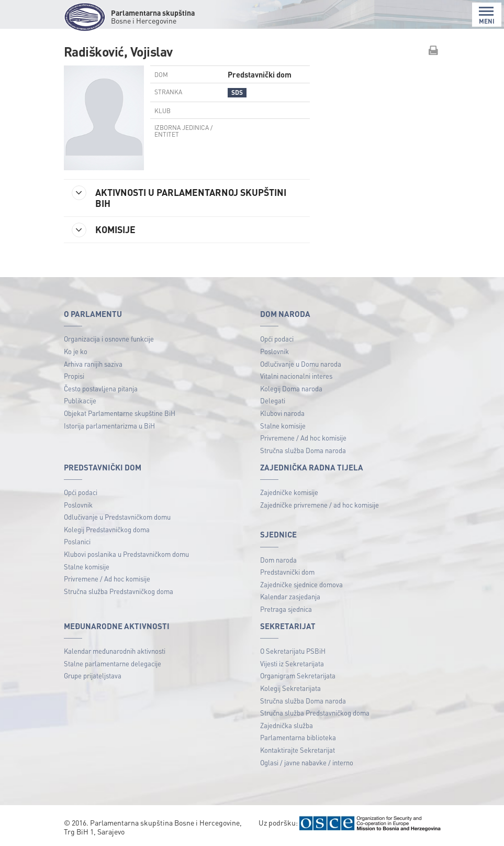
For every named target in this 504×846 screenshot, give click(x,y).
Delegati (273, 400)
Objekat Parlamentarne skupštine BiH (120, 413)
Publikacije (80, 400)
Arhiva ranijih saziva (93, 364)
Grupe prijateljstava (93, 675)
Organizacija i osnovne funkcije (109, 339)
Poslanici (77, 541)
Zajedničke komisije (289, 492)
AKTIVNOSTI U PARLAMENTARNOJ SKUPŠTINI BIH (179, 197)
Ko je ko (76, 351)
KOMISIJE (104, 230)
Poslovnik (275, 351)
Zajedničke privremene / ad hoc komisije (320, 505)
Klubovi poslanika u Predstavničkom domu (126, 554)
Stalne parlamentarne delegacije (113, 663)
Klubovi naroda (282, 413)
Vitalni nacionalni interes (296, 376)
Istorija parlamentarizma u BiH (109, 426)
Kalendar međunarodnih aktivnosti (115, 651)
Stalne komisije (283, 426)
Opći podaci (277, 339)
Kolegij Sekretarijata (290, 688)
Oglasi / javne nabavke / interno (307, 762)
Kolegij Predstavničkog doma (107, 529)
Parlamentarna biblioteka (298, 737)
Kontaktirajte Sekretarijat (298, 750)
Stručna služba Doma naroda (303, 450)
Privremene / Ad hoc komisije (303, 438)
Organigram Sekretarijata (298, 675)
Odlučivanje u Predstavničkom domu (117, 517)
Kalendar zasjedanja (290, 596)
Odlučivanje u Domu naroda (301, 364)
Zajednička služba (287, 725)
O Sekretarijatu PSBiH (293, 651)
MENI (487, 15)
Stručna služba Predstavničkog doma (119, 591)
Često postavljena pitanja (101, 388)
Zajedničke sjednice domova (301, 584)
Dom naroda (278, 560)
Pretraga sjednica (286, 609)
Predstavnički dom (287, 572)
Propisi (74, 376)
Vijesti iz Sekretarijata (292, 663)
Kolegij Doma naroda (291, 388)
